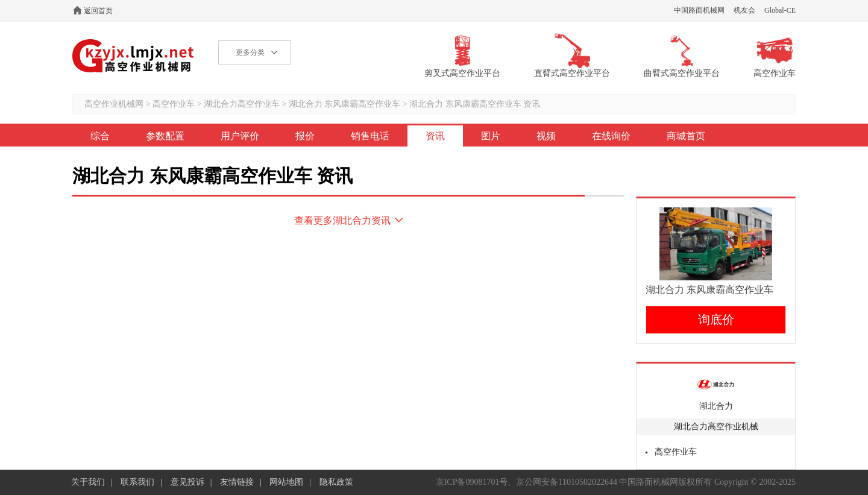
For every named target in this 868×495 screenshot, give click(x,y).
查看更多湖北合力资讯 (342, 220)
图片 (491, 136)
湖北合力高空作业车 (242, 104)
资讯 (435, 136)
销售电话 (370, 136)
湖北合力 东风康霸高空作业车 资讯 (475, 104)
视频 (546, 136)
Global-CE (780, 10)
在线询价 (611, 136)
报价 (305, 136)
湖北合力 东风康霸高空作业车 (346, 104)
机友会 (744, 10)
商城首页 (686, 136)
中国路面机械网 (699, 10)
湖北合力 (716, 406)
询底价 (716, 320)
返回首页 (98, 11)
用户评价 (240, 136)
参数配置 (165, 136)
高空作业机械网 (134, 56)
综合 (100, 136)
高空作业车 (174, 104)
